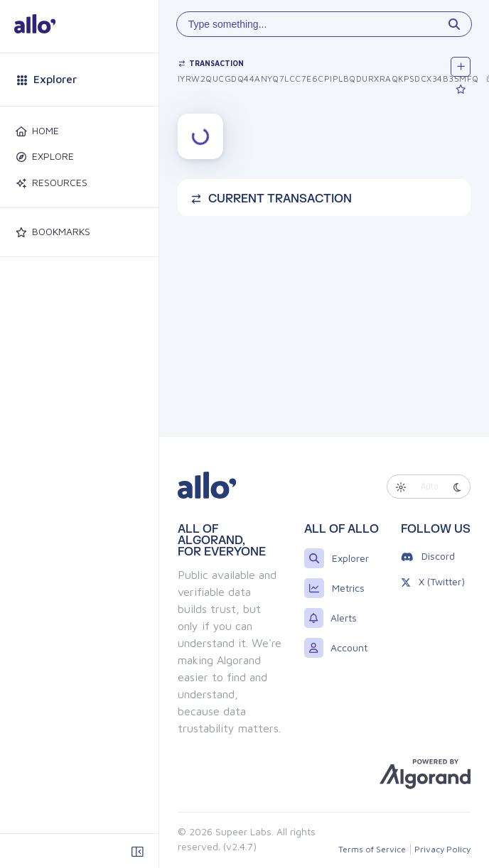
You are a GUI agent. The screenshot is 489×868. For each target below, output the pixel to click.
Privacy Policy (442, 849)
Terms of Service (372, 849)
